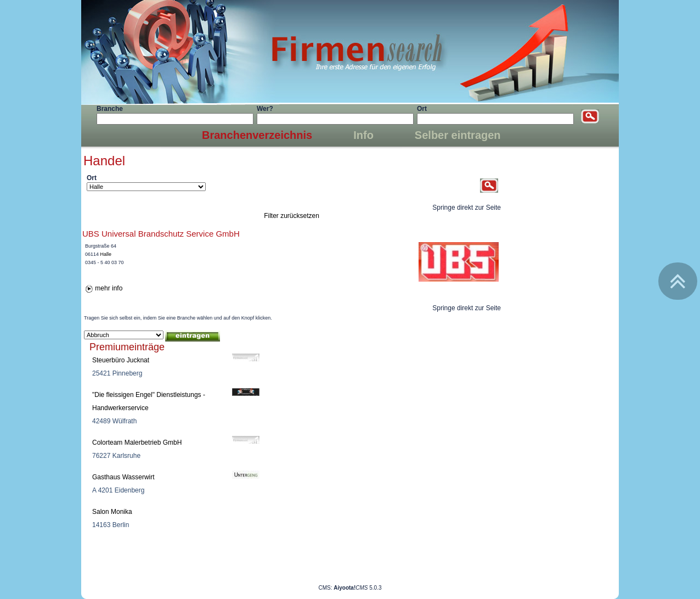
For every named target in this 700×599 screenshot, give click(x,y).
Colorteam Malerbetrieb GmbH (137, 443)
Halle (106, 254)
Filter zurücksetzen (292, 216)
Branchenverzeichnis (257, 135)
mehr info (109, 288)
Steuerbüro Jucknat (121, 360)
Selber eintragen (458, 135)
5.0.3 (357, 588)
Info (363, 135)
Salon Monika (112, 512)
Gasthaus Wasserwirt (123, 477)
